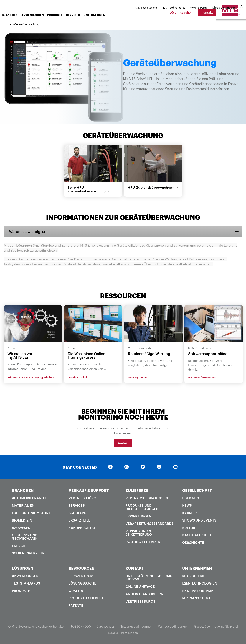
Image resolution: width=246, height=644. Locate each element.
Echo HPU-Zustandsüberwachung (88, 189)
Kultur (189, 527)
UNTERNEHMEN (197, 568)
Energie (19, 546)
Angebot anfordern (144, 594)
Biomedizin (22, 520)
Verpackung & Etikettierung (139, 532)
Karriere (190, 513)
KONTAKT (135, 568)
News (187, 505)
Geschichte (193, 542)
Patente (76, 605)
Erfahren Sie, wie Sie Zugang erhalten (31, 377)
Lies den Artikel (77, 377)
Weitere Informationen (202, 377)
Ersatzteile (79, 520)
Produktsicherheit (87, 598)
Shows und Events (199, 520)
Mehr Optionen (137, 377)
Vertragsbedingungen (147, 498)
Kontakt (233, 12)
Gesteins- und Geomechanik (25, 537)
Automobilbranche (30, 498)
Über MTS (191, 498)
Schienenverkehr (28, 553)
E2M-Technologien (200, 583)
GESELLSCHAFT (197, 490)
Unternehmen (124, 15)
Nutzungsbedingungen (136, 626)
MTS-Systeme (194, 576)
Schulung (78, 513)
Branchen (39, 15)
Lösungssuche (206, 12)
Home (7, 24)
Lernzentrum (81, 576)
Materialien (23, 505)
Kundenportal (82, 527)
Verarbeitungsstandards (150, 523)
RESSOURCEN (82, 568)
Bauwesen (21, 527)
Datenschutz (105, 626)
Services (103, 15)
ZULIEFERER (137, 490)
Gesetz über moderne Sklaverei (216, 626)
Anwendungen (62, 15)
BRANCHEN (23, 490)
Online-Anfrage (140, 586)
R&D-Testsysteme (198, 590)
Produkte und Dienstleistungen (142, 507)
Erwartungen (138, 516)
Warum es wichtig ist (27, 231)
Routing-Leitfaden (143, 542)
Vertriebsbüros (84, 498)
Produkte (84, 15)
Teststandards (26, 583)
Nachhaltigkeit (197, 535)
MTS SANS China (196, 598)
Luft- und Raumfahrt (31, 513)
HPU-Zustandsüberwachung (153, 187)
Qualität (77, 590)
